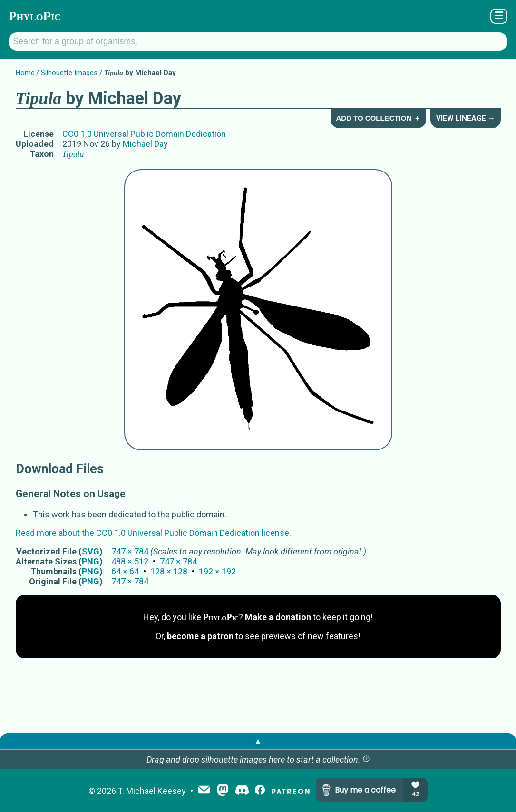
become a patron (200, 636)
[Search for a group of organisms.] (258, 42)
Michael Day (145, 144)
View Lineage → (466, 118)
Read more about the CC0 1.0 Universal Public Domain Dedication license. (153, 533)
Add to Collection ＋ (378, 118)
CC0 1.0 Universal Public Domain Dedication (144, 134)
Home (25, 73)
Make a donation (278, 617)
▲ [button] (258, 741)
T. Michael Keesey (152, 791)
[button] (366, 759)
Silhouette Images (69, 73)
